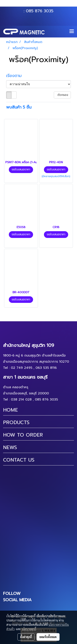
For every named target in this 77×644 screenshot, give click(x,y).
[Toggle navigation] (72, 32)
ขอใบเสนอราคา (21, 169)
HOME (10, 410)
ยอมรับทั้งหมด (48, 637)
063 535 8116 (41, 5)
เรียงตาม (16, 76)
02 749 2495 (22, 368)
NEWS (10, 447)
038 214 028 (21, 400)
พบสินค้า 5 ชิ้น (19, 107)
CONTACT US (19, 460)
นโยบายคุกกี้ (29, 629)
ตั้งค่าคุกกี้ (26, 637)
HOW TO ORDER (23, 435)
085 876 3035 (40, 11)
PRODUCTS (16, 422)
